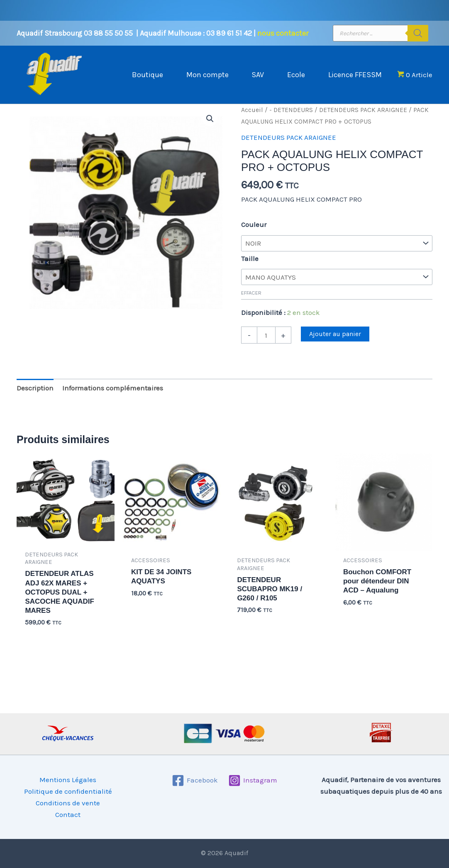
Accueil (252, 118)
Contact (68, 814)
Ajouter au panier (335, 342)
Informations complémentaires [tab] (113, 396)
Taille (250, 267)
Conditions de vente (68, 803)
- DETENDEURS (291, 118)
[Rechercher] (418, 33)
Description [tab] (35, 396)
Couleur (254, 233)
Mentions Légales (68, 780)
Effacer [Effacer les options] (251, 301)
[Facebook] (195, 780)
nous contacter (283, 33)
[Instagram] (253, 780)
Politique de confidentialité (68, 791)
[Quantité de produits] (266, 343)
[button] (210, 127)
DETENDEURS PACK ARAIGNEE (363, 118)
